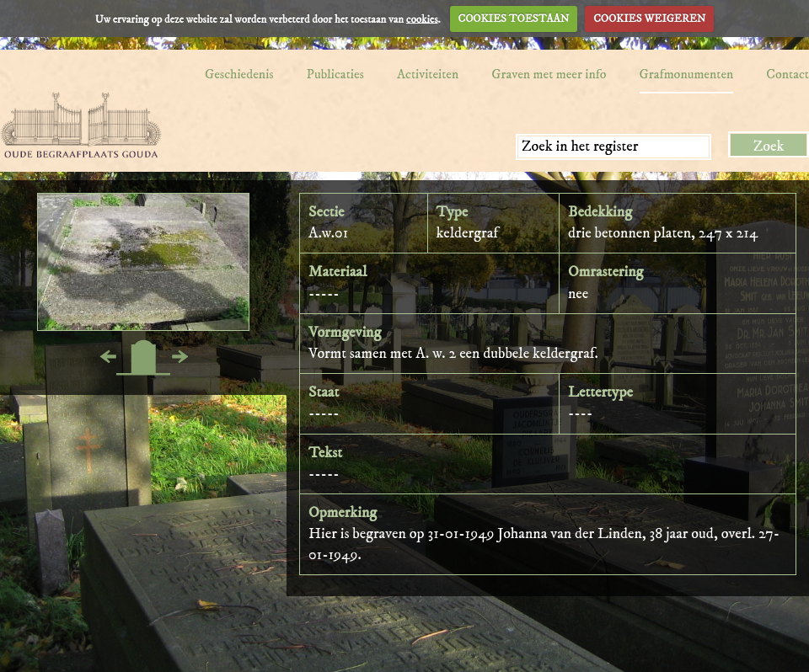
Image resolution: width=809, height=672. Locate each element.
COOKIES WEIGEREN (649, 19)
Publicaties (335, 74)
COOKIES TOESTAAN (514, 19)
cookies (422, 19)
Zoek (769, 147)
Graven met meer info (549, 74)
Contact (788, 74)
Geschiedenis (239, 74)
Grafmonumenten (687, 74)
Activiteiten (428, 74)
